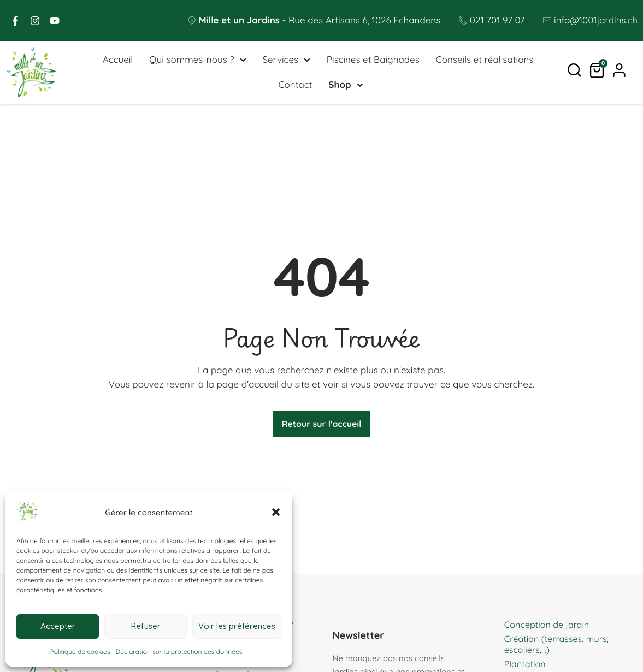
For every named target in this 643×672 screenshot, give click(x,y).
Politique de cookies (80, 652)
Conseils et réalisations (485, 61)
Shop (346, 86)
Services (286, 61)
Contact (295, 86)
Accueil (118, 61)
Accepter (58, 626)
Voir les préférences (237, 626)
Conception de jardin (549, 628)
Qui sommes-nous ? (197, 61)
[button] (276, 512)
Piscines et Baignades (373, 61)
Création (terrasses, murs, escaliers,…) (559, 647)
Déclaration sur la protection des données (179, 652)
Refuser (146, 626)
